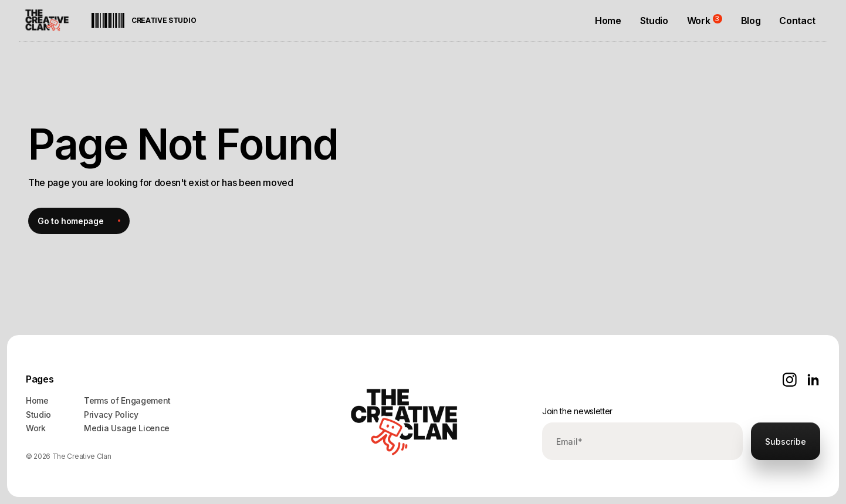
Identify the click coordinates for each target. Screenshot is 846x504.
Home (37, 400)
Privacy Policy (111, 415)
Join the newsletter (577, 411)
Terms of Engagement (127, 400)
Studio (38, 415)
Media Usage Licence (127, 428)
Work (36, 428)
